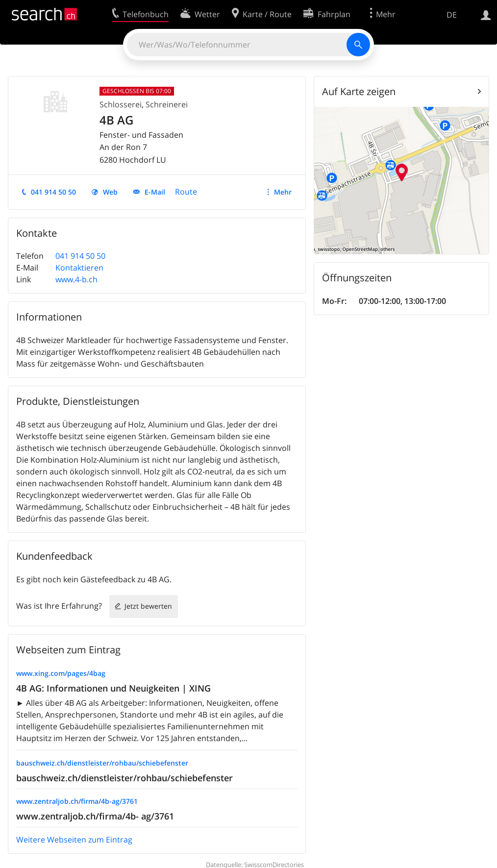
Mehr (283, 192)
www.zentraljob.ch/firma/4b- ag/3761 (95, 816)
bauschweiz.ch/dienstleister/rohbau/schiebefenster (102, 763)
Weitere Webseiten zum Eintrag (74, 840)
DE (452, 15)
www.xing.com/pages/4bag (61, 673)
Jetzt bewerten (148, 606)
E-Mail (155, 192)
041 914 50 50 (53, 192)
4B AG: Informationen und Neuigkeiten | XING (113, 688)
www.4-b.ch (76, 279)
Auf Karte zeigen (359, 91)
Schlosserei (121, 104)
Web (110, 192)
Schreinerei (167, 104)
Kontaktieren (79, 268)
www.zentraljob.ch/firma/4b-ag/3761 (77, 801)
